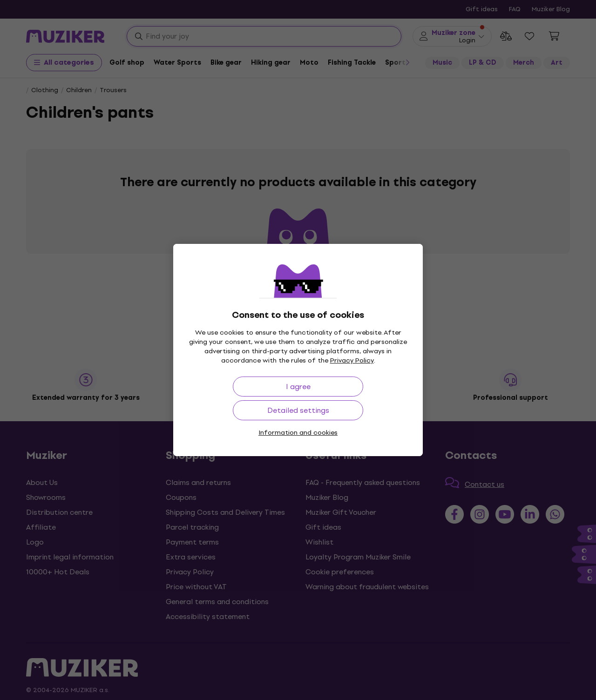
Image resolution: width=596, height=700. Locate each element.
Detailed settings (298, 410)
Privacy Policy (352, 360)
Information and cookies (298, 433)
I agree (298, 387)
